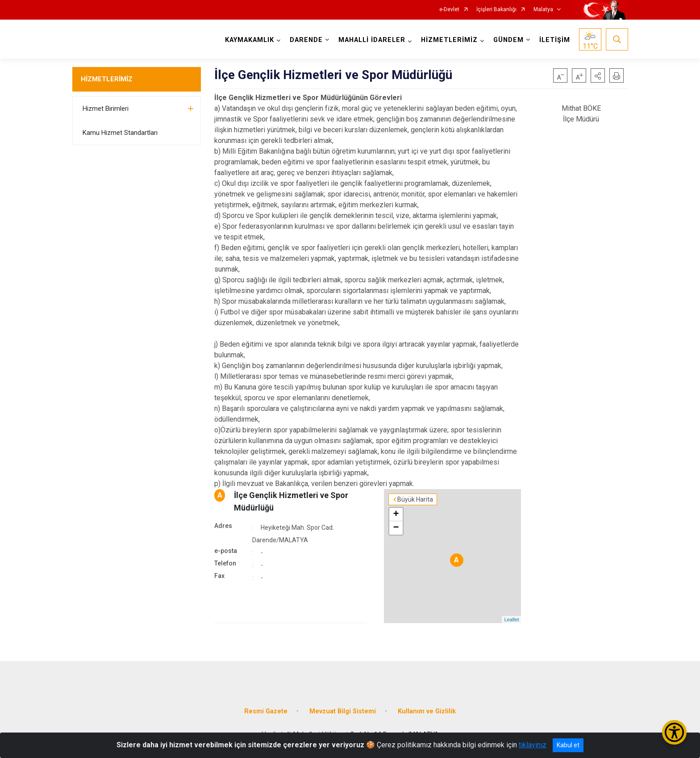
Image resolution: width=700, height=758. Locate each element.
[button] (598, 75)
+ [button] (396, 515)
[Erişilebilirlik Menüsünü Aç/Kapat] (674, 732)
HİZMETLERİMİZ (107, 79)
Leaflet (511, 620)
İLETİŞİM (555, 40)
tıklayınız (533, 745)
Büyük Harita (415, 499)
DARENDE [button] (306, 40)
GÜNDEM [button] (508, 40)
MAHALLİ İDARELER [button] (372, 40)
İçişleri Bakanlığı (496, 10)
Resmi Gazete (266, 711)
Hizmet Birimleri (106, 109)
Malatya (543, 10)
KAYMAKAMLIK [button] (250, 40)
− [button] (396, 528)
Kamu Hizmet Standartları (120, 133)
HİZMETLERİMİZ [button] (449, 40)
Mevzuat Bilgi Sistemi (343, 711)
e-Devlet (449, 10)
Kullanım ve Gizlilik (427, 711)
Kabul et (568, 745)
